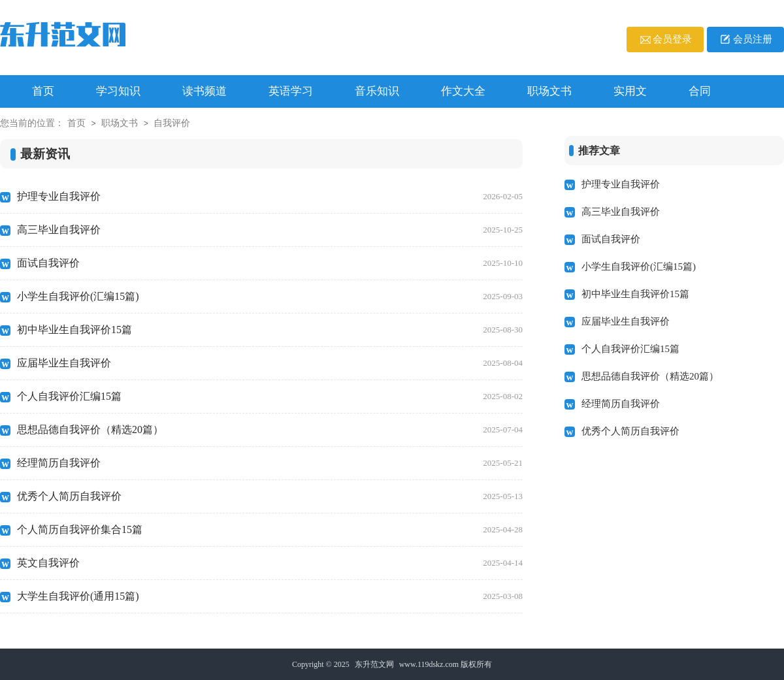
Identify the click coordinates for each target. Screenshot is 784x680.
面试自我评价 (270, 263)
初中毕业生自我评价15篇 (270, 330)
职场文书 (549, 91)
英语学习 (291, 91)
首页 (76, 123)
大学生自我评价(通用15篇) (270, 596)
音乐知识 (377, 91)
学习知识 (118, 91)
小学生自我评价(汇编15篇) (270, 297)
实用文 (630, 91)
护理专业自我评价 (270, 197)
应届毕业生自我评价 (270, 363)
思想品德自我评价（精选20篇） (270, 430)
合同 (700, 91)
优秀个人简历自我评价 (270, 496)
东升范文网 (374, 664)
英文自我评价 (270, 563)
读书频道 (204, 91)
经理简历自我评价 (270, 463)
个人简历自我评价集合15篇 (270, 530)
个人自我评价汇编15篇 (270, 397)
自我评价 (172, 123)
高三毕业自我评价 (270, 230)
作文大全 (463, 91)
